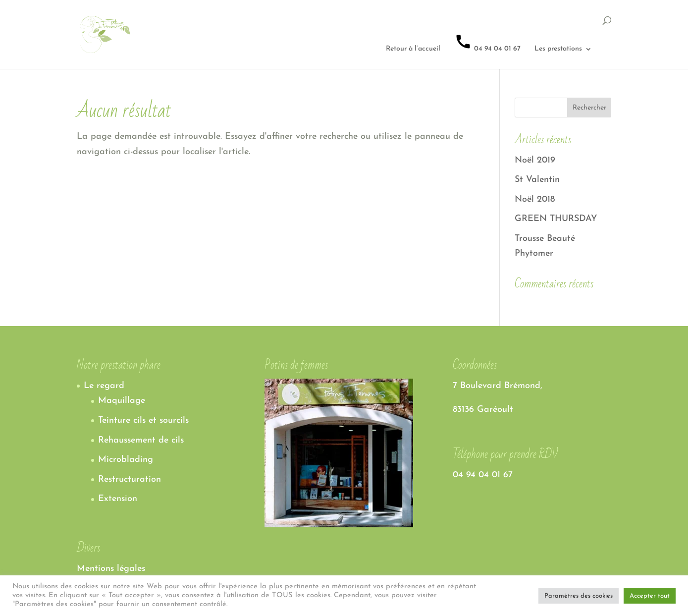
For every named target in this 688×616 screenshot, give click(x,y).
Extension (118, 499)
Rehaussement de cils (141, 440)
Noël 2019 (535, 160)
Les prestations (558, 49)
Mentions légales (111, 569)
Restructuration (130, 479)
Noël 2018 (535, 199)
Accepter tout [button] (650, 596)
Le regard (104, 386)
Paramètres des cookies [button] (579, 596)
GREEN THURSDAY (556, 219)
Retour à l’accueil (413, 49)
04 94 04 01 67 (487, 43)
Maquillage (122, 401)
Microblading (126, 460)
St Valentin (537, 180)
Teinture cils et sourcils (143, 420)
